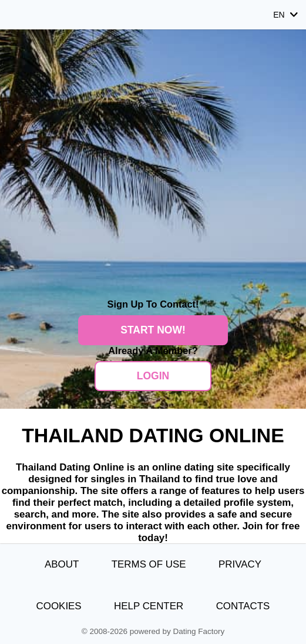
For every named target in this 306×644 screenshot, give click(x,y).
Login (153, 376)
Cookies (59, 606)
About (62, 564)
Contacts (243, 606)
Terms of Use (149, 564)
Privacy (240, 564)
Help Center (149, 606)
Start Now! (153, 330)
